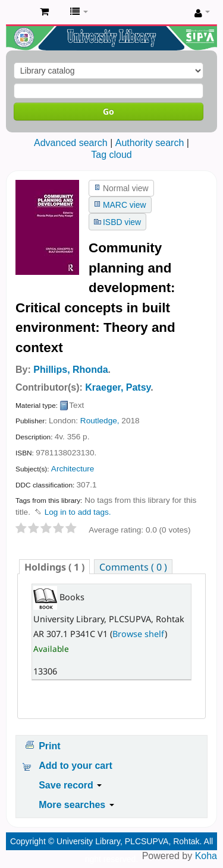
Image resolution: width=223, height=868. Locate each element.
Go (109, 111)
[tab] (54, 567)
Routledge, (100, 421)
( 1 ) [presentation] (54, 567)
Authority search (150, 143)
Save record (70, 785)
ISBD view (122, 222)
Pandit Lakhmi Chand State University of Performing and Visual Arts (18, 12)
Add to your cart (76, 766)
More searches (76, 805)
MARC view (125, 205)
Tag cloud (111, 155)
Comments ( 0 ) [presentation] (133, 567)
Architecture (73, 469)
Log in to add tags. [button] (78, 512)
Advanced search (71, 143)
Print (49, 746)
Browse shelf (139, 634)
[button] (44, 12)
